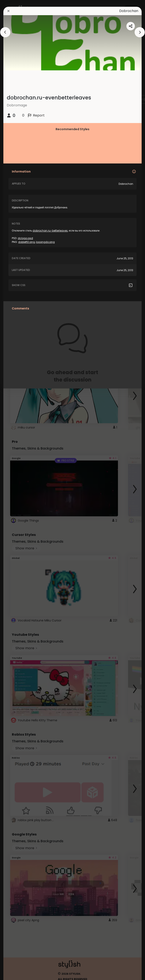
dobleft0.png (27, 242)
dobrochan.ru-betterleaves (50, 231)
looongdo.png (45, 242)
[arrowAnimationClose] (5, 32)
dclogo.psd (25, 238)
